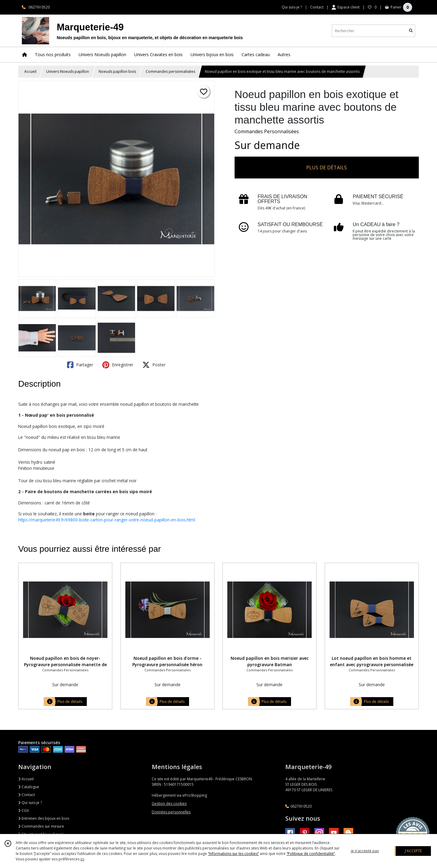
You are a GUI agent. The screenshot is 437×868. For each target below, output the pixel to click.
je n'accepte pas (365, 851)
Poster (154, 365)
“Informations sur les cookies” (233, 854)
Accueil (30, 71)
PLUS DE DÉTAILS (327, 168)
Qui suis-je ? (30, 803)
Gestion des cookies (169, 804)
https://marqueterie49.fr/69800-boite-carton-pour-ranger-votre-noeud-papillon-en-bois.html (107, 520)
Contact (317, 7)
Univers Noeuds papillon (68, 71)
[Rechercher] (411, 31)
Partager (80, 365)
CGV (24, 810)
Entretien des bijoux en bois (44, 818)
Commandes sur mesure (41, 826)
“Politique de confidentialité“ (311, 854)
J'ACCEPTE (413, 851)
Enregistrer (118, 365)
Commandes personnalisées (170, 71)
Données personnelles (171, 812)
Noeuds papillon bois (117, 71)
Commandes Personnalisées (267, 131)
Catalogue (29, 787)
